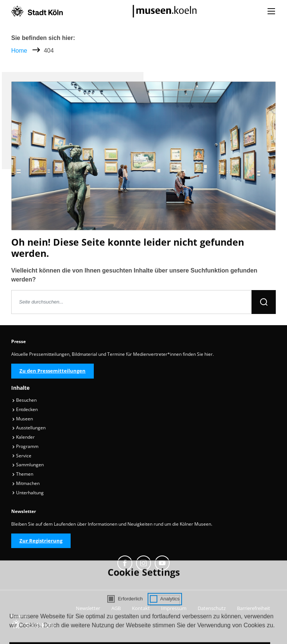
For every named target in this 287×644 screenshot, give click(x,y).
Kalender (23, 437)
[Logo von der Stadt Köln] (37, 11)
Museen (22, 419)
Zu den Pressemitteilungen (53, 371)
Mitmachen (26, 483)
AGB (116, 608)
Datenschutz (212, 608)
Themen (23, 474)
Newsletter (88, 608)
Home (19, 51)
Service (22, 456)
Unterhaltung (28, 493)
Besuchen (24, 400)
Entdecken (25, 409)
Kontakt (141, 608)
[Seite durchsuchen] (132, 302)
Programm (25, 446)
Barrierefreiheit (254, 608)
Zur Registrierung (41, 541)
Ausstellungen (29, 428)
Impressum (174, 608)
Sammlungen (28, 465)
